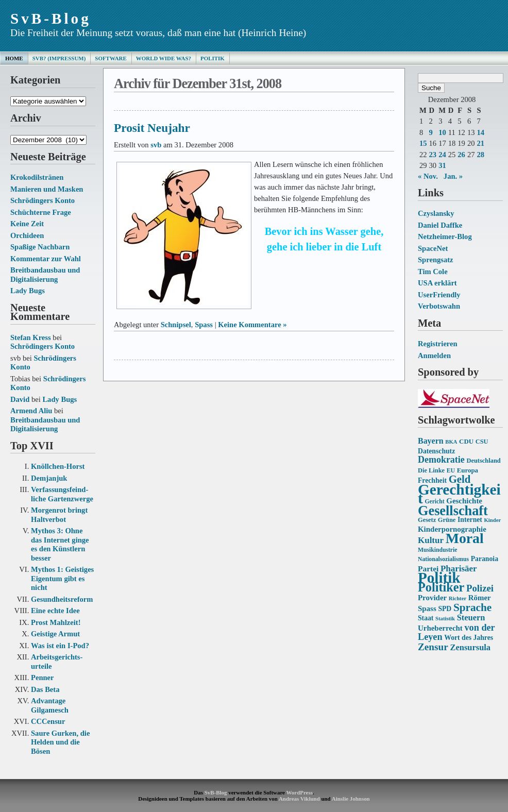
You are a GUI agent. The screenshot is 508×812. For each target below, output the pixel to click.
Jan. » (453, 176)
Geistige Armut (55, 634)
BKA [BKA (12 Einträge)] (451, 442)
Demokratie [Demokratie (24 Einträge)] (441, 460)
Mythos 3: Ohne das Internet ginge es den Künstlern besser (60, 544)
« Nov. (428, 176)
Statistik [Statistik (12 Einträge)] (445, 619)
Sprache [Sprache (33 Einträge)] (472, 607)
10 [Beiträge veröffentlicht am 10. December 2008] (442, 132)
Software (111, 58)
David (20, 399)
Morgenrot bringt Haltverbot (59, 515)
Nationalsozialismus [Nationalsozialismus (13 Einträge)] (443, 559)
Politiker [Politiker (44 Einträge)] (441, 587)
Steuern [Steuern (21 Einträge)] (471, 618)
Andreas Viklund (299, 799)
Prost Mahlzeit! (56, 622)
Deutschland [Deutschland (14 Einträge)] (483, 461)
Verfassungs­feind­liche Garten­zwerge (62, 494)
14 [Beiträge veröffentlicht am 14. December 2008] (480, 132)
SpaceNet (433, 248)
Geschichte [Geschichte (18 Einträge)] (464, 501)
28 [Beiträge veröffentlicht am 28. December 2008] (480, 155)
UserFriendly (439, 295)
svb (156, 145)
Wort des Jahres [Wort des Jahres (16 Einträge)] (469, 638)
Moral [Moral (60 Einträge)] (465, 538)
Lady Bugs (28, 291)
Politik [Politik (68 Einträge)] (439, 578)
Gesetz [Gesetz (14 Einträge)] (427, 520)
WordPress (299, 792)
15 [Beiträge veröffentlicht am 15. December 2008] (423, 143)
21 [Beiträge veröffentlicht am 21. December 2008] (480, 143)
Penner (43, 678)
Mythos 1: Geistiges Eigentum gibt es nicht (62, 578)
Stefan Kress (31, 337)
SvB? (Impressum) (59, 58)
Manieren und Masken (47, 189)
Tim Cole (433, 272)
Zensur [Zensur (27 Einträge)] (433, 647)
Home (14, 58)
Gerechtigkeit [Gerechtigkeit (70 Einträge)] (459, 494)
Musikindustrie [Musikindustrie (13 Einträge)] (437, 550)
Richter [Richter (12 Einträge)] (458, 598)
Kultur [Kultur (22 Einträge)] (431, 540)
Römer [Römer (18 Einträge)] (480, 598)
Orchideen (27, 235)
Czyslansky (436, 213)
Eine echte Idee (55, 611)
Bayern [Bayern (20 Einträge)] (431, 441)
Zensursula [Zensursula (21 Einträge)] (470, 647)
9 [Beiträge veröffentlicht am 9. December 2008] (431, 132)
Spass (204, 325)
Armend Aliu (31, 411)
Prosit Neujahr (152, 128)
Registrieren (438, 344)
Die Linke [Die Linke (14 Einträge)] (431, 470)
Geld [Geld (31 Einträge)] (460, 479)
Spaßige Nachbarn (40, 247)
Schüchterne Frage (41, 212)
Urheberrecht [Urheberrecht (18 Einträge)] (440, 628)
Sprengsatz (436, 260)
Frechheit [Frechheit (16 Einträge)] (432, 480)
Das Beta (45, 689)
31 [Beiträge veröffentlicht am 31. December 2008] (442, 165)
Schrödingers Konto (43, 200)
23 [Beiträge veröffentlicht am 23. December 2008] (433, 155)
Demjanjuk (49, 478)
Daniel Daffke (440, 225)
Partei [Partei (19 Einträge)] (428, 569)
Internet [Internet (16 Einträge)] (470, 520)
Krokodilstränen (37, 177)
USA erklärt (437, 283)
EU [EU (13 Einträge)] (451, 471)
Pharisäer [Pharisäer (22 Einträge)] (459, 569)
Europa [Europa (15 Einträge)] (468, 470)
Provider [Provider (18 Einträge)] (432, 598)
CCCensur (48, 721)
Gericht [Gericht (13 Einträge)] (434, 502)
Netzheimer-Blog (445, 236)
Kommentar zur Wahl (46, 259)
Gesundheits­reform (62, 599)
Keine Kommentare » (252, 325)
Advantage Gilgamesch (50, 705)
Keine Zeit (27, 224)
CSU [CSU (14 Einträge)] (482, 442)
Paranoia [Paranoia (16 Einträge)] (485, 559)
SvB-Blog (51, 19)
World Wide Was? (164, 58)
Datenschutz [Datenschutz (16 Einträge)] (436, 451)
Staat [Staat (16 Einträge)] (426, 618)
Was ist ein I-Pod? (60, 646)
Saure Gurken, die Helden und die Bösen (60, 742)
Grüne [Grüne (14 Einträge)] (447, 520)
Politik (213, 58)
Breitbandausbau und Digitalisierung (45, 275)
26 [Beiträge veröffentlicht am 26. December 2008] (461, 155)
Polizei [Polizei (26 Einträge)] (480, 588)
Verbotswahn (439, 306)
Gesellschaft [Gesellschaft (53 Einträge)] (453, 511)
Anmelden (434, 356)
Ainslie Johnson (351, 799)
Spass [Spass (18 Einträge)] (427, 608)
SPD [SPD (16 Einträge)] (445, 609)
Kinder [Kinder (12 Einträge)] (493, 520)
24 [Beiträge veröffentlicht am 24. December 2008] (442, 155)
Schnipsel (176, 325)
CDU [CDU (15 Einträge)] (466, 441)
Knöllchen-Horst (58, 466)
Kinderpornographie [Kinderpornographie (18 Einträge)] (452, 529)
